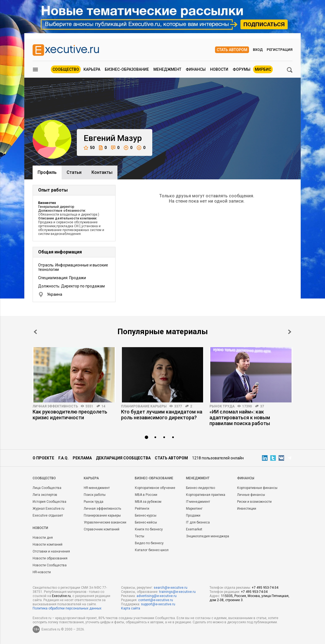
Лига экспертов (45, 495)
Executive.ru (61, 596)
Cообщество (44, 478)
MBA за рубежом (148, 502)
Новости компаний (48, 544)
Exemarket (194, 529)
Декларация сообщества (123, 458)
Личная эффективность (55, 406)
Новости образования (50, 558)
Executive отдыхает (48, 515)
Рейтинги (142, 509)
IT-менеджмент (198, 502)
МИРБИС (263, 69)
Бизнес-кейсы (146, 522)
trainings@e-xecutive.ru (177, 592)
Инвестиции (247, 509)
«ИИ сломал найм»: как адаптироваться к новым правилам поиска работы (240, 417)
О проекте (43, 458)
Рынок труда (222, 406)
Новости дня (43, 538)
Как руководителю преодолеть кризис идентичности (70, 415)
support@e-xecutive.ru (158, 604)
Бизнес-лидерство (200, 488)
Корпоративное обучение (155, 488)
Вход (258, 50)
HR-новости (42, 572)
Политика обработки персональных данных (67, 608)
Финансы (196, 69)
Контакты (102, 172)
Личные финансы (251, 495)
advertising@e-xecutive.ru (157, 596)
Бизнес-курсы (146, 515)
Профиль (47, 172)
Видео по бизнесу (149, 543)
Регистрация (280, 50)
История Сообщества (49, 502)
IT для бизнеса (198, 522)
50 (89, 148)
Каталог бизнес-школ (152, 550)
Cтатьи (74, 172)
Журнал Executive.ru (49, 509)
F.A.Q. (63, 458)
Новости (219, 69)
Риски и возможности (254, 502)
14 (103, 406)
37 (262, 406)
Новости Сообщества (50, 565)
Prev (35, 332)
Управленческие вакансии (105, 522)
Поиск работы (95, 495)
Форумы (242, 69)
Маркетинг (194, 509)
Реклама (82, 458)
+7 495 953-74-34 (265, 588)
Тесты (140, 536)
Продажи (193, 515)
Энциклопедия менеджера (208, 536)
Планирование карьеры (144, 406)
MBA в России (146, 495)
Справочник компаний (102, 529)
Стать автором (232, 50)
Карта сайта (131, 608)
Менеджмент (167, 69)
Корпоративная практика (206, 495)
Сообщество (66, 69)
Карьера (92, 69)
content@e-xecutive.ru (156, 600)
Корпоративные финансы (257, 488)
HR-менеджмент (97, 488)
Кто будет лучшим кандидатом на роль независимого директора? (162, 415)
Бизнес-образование (127, 69)
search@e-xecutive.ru (171, 588)
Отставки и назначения (51, 551)
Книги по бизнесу (149, 529)
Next (290, 332)
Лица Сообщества (47, 488)
